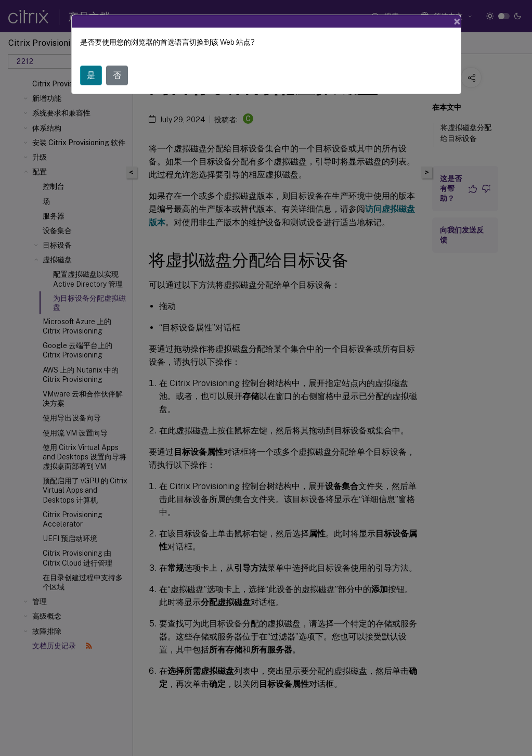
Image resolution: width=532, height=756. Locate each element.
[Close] (457, 21)
